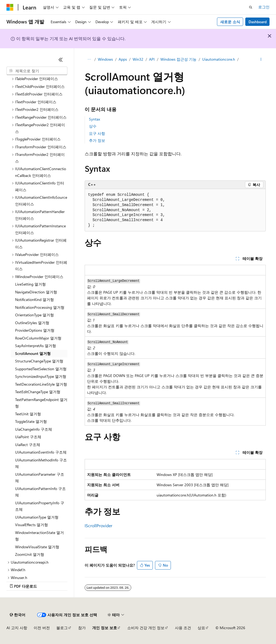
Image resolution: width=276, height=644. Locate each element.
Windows (105, 59)
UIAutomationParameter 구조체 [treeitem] (40, 478)
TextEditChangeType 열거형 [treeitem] (38, 392)
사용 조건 (183, 628)
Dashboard (258, 22)
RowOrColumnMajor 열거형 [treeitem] (38, 338)
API (152, 59)
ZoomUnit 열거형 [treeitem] (30, 554)
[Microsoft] (10, 7)
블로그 (62, 628)
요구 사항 (97, 133)
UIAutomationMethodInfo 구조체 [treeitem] (41, 463)
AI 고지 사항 (17, 628)
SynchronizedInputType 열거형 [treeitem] (41, 376)
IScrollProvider (99, 525)
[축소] (61, 60)
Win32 (138, 59)
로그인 (264, 7)
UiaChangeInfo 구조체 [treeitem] (34, 429)
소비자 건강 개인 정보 (146, 628)
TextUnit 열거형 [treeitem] (28, 414)
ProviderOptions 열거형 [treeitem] (35, 330)
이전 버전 (42, 628)
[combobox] (37, 71)
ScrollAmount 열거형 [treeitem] (33, 353)
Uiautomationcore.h (219, 59)
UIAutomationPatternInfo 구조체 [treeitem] (40, 492)
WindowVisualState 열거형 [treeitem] (37, 547)
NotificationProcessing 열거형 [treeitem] (40, 307)
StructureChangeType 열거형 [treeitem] (39, 361)
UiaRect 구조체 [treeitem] (28, 445)
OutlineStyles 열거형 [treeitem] (32, 323)
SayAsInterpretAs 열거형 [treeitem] (36, 346)
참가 (82, 628)
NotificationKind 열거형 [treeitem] (34, 299)
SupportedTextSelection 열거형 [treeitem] (41, 369)
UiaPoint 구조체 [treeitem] (28, 437)
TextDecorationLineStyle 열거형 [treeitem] (41, 384)
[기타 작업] (261, 60)
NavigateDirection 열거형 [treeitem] (36, 292)
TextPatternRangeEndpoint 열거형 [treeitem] (41, 403)
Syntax (94, 119)
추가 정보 (97, 140)
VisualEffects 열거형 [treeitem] (32, 525)
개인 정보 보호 (105, 628)
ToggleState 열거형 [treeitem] (31, 421)
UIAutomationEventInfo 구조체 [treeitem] (41, 452)
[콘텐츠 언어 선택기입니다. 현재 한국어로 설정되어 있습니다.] (18, 615)
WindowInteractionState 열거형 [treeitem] (39, 536)
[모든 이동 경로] (89, 60)
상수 (93, 126)
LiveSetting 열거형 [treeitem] (30, 284)
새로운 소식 (230, 22)
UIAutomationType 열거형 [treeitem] (37, 517)
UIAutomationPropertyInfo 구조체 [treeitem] (40, 506)
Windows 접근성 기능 (178, 59)
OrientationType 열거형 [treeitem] (34, 315)
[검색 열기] (251, 7)
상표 (201, 628)
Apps (123, 59)
